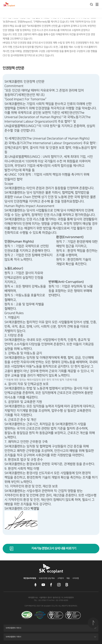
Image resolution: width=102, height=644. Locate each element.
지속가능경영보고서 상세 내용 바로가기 (54, 548)
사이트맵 (76, 578)
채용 (68, 578)
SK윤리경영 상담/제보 (47, 578)
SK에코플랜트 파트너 (13, 629)
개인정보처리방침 (30, 578)
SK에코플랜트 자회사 (13, 638)
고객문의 (61, 578)
